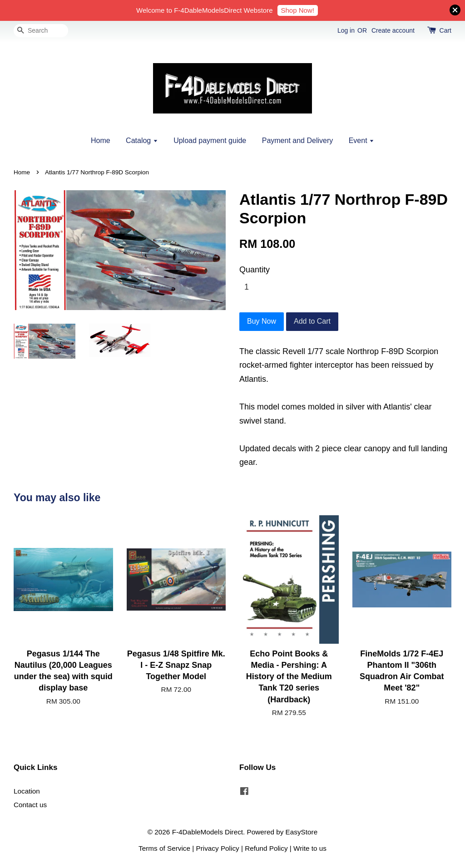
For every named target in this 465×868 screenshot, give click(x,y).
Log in (346, 30)
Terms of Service (164, 848)
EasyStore (302, 832)
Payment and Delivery (298, 141)
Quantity (255, 270)
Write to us (310, 848)
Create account (393, 30)
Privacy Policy (218, 848)
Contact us (30, 805)
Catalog (142, 141)
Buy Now (262, 321)
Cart (445, 30)
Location (27, 791)
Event (361, 141)
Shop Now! (298, 10)
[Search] (41, 31)
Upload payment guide (210, 141)
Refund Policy (266, 848)
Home (101, 141)
